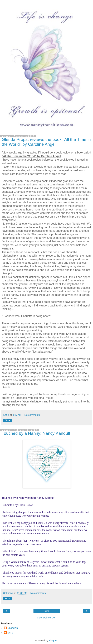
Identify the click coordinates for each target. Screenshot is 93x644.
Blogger (53, 641)
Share (8, 420)
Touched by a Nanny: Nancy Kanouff (36, 433)
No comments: (33, 415)
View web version (47, 618)
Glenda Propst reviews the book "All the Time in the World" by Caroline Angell (46, 142)
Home (46, 611)
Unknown (13, 628)
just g (10, 633)
